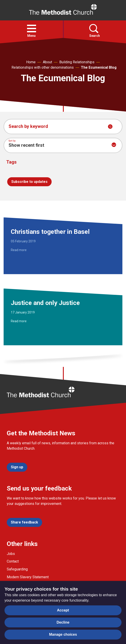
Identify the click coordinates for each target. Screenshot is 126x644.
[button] (32, 28)
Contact (13, 561)
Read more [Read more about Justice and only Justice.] (19, 321)
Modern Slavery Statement (28, 577)
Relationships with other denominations (43, 67)
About (47, 62)
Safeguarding (17, 569)
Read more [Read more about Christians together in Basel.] (19, 250)
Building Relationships (77, 62)
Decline (63, 622)
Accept (63, 610)
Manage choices (63, 634)
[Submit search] (110, 127)
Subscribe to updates (29, 182)
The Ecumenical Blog (99, 67)
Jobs (11, 554)
